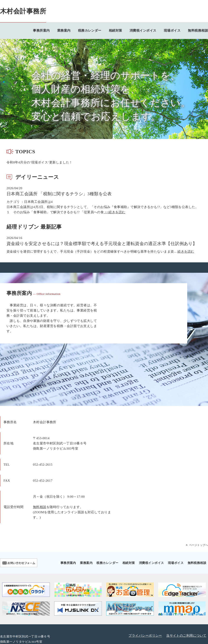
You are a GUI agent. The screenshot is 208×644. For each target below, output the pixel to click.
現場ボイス (172, 31)
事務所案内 (41, 31)
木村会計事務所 (23, 11)
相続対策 (115, 31)
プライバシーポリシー (145, 636)
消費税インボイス (143, 31)
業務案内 (64, 31)
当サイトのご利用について (186, 636)
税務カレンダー (90, 31)
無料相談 (40, 507)
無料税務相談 (198, 31)
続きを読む (186, 252)
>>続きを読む (115, 212)
